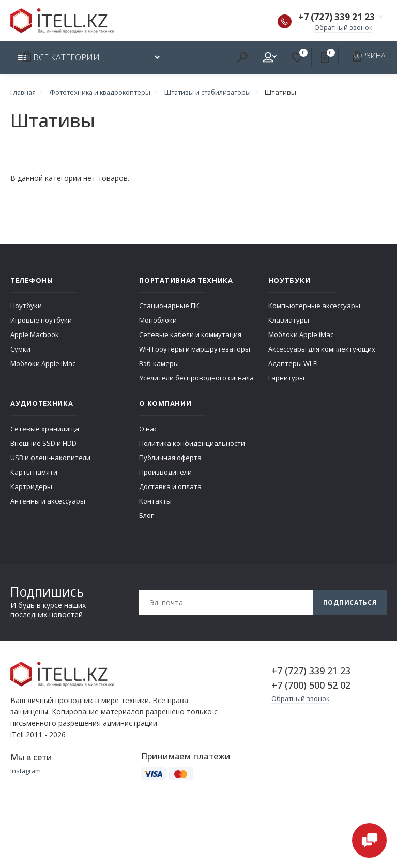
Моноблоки (158, 321)
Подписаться (349, 603)
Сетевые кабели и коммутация (190, 335)
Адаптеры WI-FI (293, 364)
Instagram (26, 771)
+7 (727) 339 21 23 (334, 18)
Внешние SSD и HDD (43, 444)
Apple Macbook (35, 335)
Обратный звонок (342, 28)
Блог (146, 516)
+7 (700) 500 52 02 (311, 686)
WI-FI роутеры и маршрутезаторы (195, 349)
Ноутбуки (26, 306)
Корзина (26, 57)
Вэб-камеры (159, 364)
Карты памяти (34, 473)
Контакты (155, 501)
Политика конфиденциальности (192, 444)
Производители (165, 473)
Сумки (20, 349)
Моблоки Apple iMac (43, 364)
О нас (148, 429)
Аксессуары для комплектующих (322, 349)
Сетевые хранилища (45, 429)
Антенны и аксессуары (48, 501)
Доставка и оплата (170, 487)
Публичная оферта (170, 458)
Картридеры (31, 487)
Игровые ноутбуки (41, 321)
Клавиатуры (289, 321)
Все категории (59, 58)
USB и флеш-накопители (50, 458)
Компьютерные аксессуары (314, 306)
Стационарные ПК (169, 306)
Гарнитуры (286, 378)
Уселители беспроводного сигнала (196, 378)
